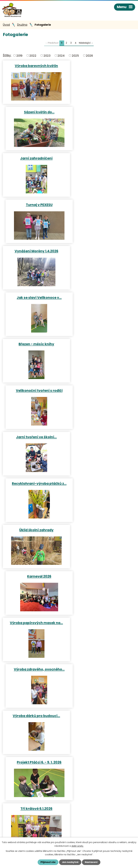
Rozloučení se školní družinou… (103, 716)
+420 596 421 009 (20, 826)
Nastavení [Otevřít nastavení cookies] (91, 862)
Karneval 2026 (103, 298)
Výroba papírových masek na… (35, 345)
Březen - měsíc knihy (35, 205)
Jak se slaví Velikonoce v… (103, 159)
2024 (61, 56)
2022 (33, 56)
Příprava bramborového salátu (35, 484)
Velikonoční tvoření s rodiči (103, 205)
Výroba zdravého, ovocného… (103, 345)
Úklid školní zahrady (35, 298)
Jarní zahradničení (35, 112)
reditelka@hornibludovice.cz (27, 832)
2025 (75, 56)
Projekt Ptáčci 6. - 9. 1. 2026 (103, 391)
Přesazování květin (35, 716)
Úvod (6, 25)
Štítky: (7, 56)
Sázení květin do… (103, 66)
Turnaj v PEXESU (103, 112)
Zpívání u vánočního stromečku (103, 438)
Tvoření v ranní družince (103, 484)
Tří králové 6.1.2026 (35, 438)
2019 (19, 56)
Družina (22, 25)
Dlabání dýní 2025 (103, 531)
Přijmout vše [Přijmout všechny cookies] (48, 862)
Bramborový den (35, 670)
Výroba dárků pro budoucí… (35, 391)
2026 (89, 56)
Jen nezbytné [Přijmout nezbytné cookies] (70, 862)
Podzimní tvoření (103, 577)
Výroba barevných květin (35, 66)
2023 (47, 56)
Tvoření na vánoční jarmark (35, 531)
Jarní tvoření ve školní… (35, 252)
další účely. (78, 846)
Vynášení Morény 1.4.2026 (35, 159)
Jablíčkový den (103, 670)
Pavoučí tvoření (35, 624)
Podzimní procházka (103, 624)
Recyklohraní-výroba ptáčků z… (103, 252)
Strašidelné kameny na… (35, 577)
